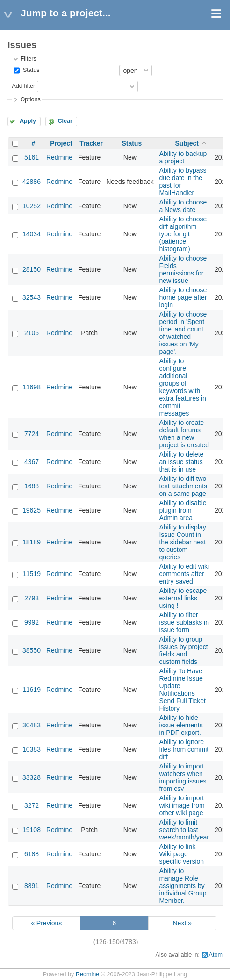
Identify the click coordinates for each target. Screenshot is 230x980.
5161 (32, 157)
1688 (32, 486)
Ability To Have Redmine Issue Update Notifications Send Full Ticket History (182, 690)
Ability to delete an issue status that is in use (181, 462)
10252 (32, 206)
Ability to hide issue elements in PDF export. (181, 725)
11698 (32, 387)
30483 (32, 725)
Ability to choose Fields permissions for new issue (183, 269)
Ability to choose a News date (183, 206)
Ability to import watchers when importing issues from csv (183, 777)
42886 (32, 182)
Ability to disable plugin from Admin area (183, 510)
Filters (28, 59)
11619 (32, 690)
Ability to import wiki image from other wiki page (182, 805)
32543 (32, 297)
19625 (32, 510)
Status (30, 70)
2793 (32, 598)
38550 (32, 650)
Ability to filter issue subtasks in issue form (184, 622)
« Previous (46, 923)
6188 (32, 854)
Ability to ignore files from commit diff (184, 749)
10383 (32, 749)
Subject (187, 143)
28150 (32, 269)
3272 (32, 805)
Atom (216, 955)
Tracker (91, 143)
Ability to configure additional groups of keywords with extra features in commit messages (182, 387)
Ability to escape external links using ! (183, 598)
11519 (32, 574)
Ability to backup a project (183, 157)
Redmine (59, 157)
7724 (32, 434)
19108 (32, 830)
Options (30, 99)
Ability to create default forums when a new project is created (184, 434)
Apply (28, 121)
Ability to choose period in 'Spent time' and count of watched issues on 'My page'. (183, 333)
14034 (32, 234)
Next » (182, 923)
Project (61, 143)
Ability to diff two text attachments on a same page (183, 486)
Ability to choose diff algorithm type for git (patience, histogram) (183, 234)
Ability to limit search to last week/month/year (184, 830)
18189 (32, 542)
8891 (32, 886)
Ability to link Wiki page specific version (181, 854)
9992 (32, 622)
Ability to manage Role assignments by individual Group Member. (183, 886)
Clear (65, 121)
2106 (32, 333)
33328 (32, 777)
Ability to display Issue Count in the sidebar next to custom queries (182, 542)
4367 (32, 462)
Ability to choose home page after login (183, 297)
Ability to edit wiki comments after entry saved (184, 574)
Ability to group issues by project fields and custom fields (183, 650)
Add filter (23, 86)
